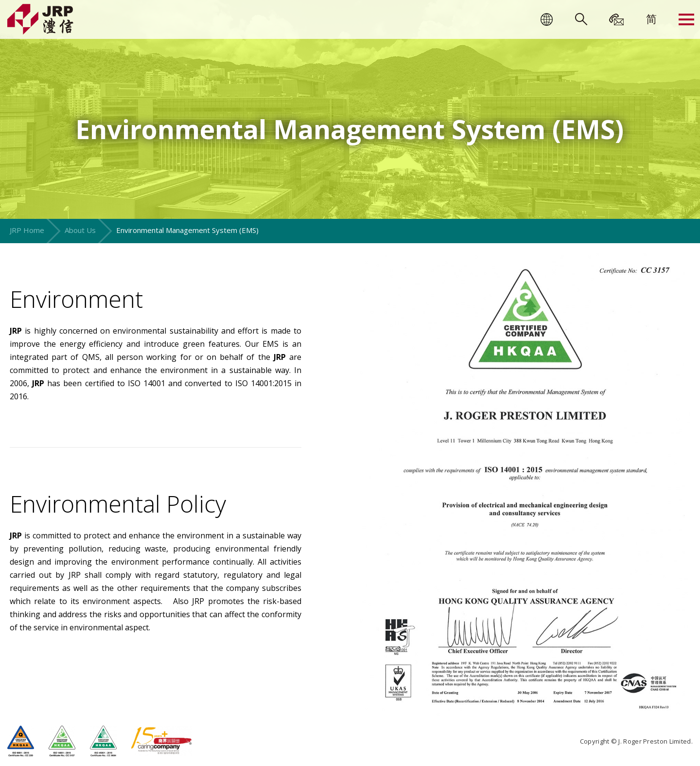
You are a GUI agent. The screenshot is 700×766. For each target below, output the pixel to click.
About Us (80, 230)
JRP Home (27, 230)
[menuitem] (651, 18)
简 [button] (651, 18)
